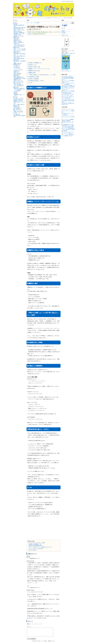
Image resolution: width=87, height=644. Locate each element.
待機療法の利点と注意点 (34, 71)
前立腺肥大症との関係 (33, 77)
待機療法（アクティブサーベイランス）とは (39, 69)
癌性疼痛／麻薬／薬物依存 (20, 116)
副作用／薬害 (17, 31)
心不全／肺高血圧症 (18, 45)
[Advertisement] (44, 47)
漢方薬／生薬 (17, 35)
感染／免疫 (15, 109)
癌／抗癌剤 (16, 114)
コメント (29, 627)
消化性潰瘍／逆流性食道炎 (20, 54)
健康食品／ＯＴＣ (18, 36)
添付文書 (64, 33)
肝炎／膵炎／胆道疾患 (19, 56)
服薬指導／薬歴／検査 (19, 28)
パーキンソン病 (17, 70)
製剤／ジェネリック (18, 30)
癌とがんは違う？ (33, 550)
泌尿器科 (15, 60)
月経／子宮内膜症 (18, 85)
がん (14, 113)
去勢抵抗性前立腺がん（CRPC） (36, 81)
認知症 (15, 72)
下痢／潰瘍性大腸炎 (18, 59)
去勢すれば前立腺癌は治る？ (36, 546)
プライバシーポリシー (66, 71)
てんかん (16, 68)
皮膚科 (14, 87)
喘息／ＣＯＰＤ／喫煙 (19, 50)
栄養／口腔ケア (17, 81)
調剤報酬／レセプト (18, 34)
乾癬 (15, 92)
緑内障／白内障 (17, 100)
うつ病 (15, 66)
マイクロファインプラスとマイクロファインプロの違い (68, 117)
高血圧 (15, 39)
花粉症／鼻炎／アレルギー (20, 102)
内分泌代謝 (15, 75)
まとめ (30, 83)
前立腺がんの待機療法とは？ (35, 63)
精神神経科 (15, 65)
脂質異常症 (16, 40)
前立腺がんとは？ (32, 65)
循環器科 (15, 38)
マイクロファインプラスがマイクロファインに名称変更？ (68, 111)
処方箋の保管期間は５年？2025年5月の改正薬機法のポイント (68, 78)
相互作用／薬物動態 (18, 33)
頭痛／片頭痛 (17, 73)
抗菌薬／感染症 (17, 112)
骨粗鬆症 (16, 107)
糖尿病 (15, 76)
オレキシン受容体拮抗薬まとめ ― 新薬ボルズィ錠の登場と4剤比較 (68, 130)
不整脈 (15, 44)
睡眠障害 (16, 71)
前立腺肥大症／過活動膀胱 (20, 61)
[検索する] (66, 23)
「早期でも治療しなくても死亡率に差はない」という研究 (42, 75)
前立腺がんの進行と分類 (34, 67)
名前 (28, 624)
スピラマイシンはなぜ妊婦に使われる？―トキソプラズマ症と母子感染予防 (68, 92)
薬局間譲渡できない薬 (68, 125)
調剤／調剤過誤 (17, 29)
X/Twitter (66, 70)
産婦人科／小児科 (17, 82)
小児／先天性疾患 (18, 86)
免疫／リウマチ (17, 111)
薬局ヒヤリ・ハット (66, 32)
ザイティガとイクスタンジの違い (37, 543)
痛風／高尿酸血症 (18, 77)
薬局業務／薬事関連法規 (19, 25)
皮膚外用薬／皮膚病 (18, 88)
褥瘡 (15, 93)
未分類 (14, 23)
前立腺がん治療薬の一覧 (35, 544)
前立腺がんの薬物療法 (33, 79)
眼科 (14, 97)
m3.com (63, 31)
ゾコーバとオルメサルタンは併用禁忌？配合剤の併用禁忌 (68, 101)
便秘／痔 (16, 57)
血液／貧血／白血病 (18, 46)
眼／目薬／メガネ (18, 98)
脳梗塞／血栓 (17, 41)
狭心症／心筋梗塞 (18, 42)
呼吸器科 (15, 47)
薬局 (14, 24)
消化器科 (15, 52)
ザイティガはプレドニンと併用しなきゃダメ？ (40, 547)
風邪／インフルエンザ (19, 49)
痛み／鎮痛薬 (17, 108)
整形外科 (15, 106)
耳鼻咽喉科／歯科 (17, 101)
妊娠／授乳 (16, 83)
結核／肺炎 (16, 51)
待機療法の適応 (32, 73)
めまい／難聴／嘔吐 (18, 104)
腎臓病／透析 (17, 63)
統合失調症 (16, 67)
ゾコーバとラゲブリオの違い (36, 549)
